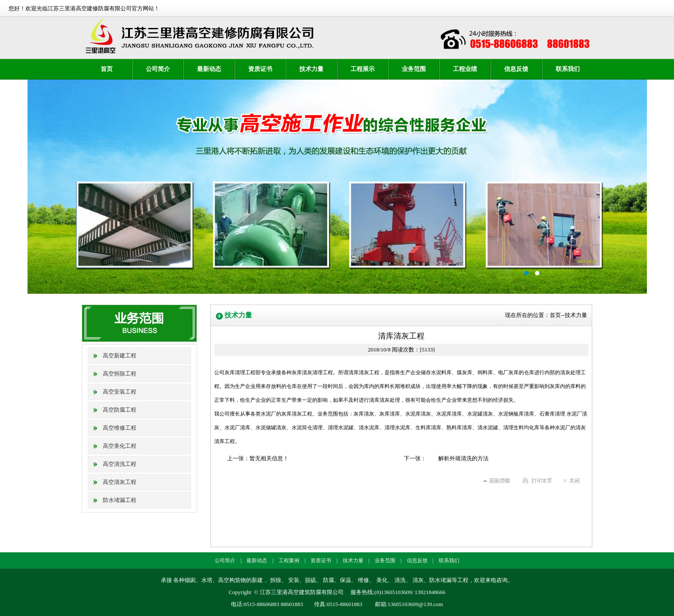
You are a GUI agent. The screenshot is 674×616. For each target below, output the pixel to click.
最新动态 (209, 69)
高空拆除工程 (120, 374)
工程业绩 (465, 69)
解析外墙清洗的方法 (463, 458)
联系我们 (568, 69)
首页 (107, 69)
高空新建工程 (120, 356)
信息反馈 (516, 69)
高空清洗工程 (120, 464)
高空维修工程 (120, 428)
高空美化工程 (120, 446)
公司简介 (158, 69)
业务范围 (414, 69)
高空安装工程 (120, 392)
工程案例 (289, 561)
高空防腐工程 (120, 410)
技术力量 (311, 69)
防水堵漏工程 (120, 500)
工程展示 (363, 69)
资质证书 (260, 69)
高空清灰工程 (120, 482)
